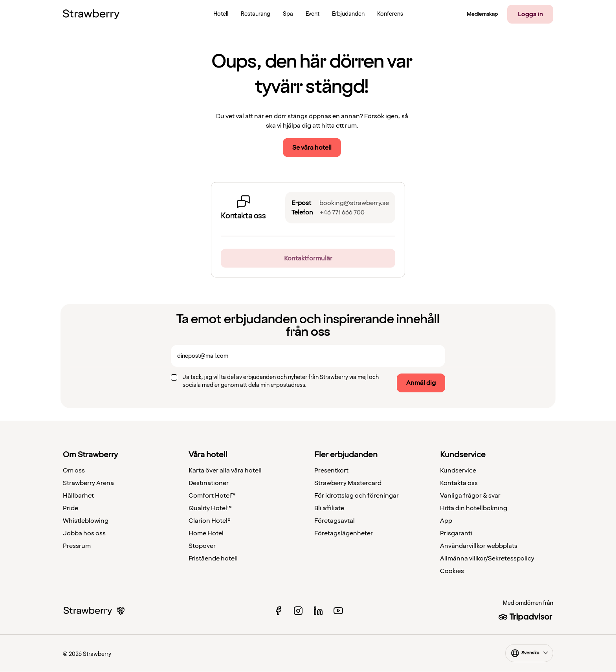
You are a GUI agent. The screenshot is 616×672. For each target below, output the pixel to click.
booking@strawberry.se (354, 203)
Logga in (530, 14)
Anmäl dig (421, 383)
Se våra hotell (312, 148)
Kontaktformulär (308, 258)
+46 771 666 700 (342, 212)
